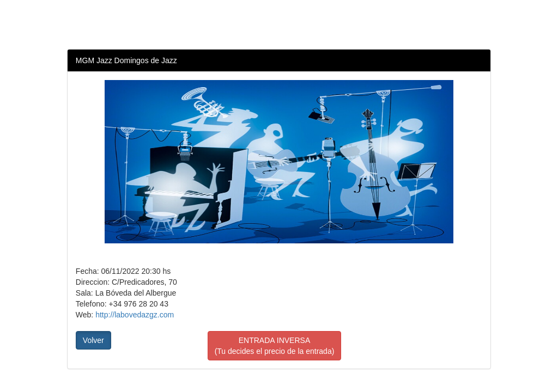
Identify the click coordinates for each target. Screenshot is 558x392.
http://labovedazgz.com (135, 315)
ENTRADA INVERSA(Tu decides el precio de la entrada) (275, 346)
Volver (93, 340)
